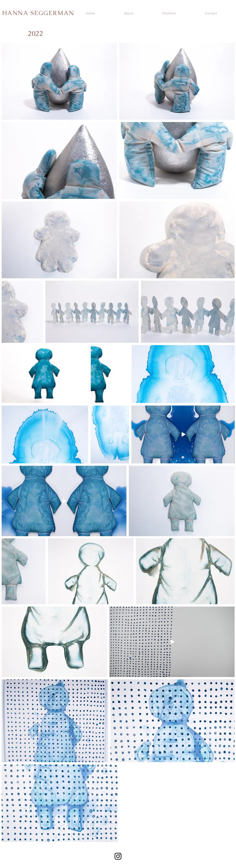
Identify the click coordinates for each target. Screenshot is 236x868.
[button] (175, 14)
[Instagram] (118, 856)
